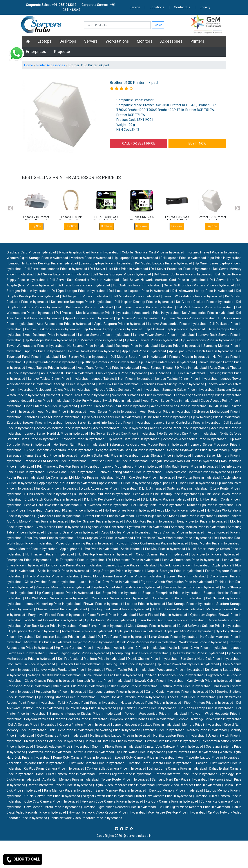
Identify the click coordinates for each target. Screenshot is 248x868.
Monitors (145, 41)
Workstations (117, 41)
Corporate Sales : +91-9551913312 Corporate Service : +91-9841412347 (71, 7)
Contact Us (182, 7)
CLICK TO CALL (23, 859)
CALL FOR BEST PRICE (139, 143)
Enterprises (36, 52)
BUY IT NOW (197, 143)
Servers (91, 41)
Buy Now (36, 226)
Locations (157, 7)
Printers (197, 41)
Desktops (68, 41)
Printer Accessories (51, 65)
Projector (62, 52)
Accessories (171, 41)
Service (135, 7)
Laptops (45, 41)
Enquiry (205, 7)
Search (158, 25)
